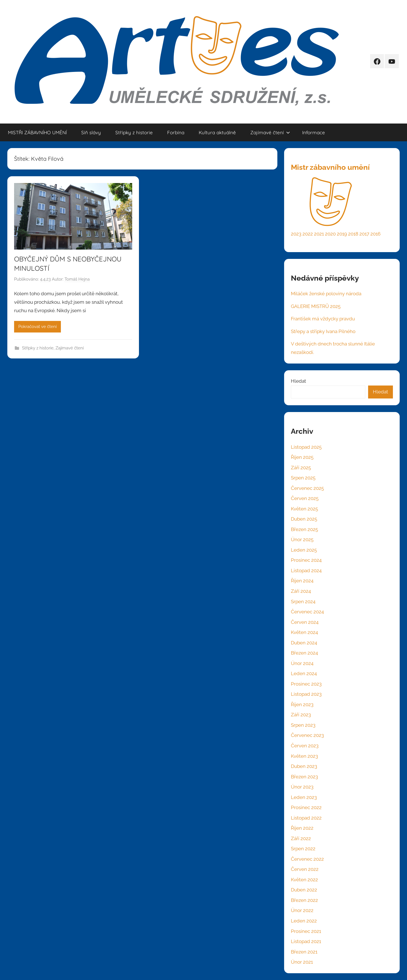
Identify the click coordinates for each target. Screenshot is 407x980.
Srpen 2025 (303, 478)
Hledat (298, 381)
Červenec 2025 (307, 488)
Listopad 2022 (306, 818)
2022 (308, 234)
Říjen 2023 (302, 704)
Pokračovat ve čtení (37, 327)
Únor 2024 (302, 663)
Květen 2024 (304, 632)
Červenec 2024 (307, 612)
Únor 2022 (302, 910)
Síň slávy (91, 132)
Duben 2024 (304, 643)
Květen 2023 (304, 756)
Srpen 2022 (303, 849)
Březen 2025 (304, 529)
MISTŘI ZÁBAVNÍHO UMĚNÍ (37, 132)
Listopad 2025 (306, 447)
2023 (296, 234)
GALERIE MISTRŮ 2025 (316, 306)
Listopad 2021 (306, 941)
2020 (330, 234)
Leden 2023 (304, 797)
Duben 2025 (304, 519)
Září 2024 (301, 591)
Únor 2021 (302, 962)
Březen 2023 (304, 777)
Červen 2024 (305, 622)
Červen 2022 (305, 869)
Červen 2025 (305, 498)
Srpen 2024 (303, 602)
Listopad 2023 (306, 694)
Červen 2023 (305, 746)
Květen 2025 (304, 509)
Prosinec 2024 (306, 560)
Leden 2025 (304, 550)
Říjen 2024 (302, 581)
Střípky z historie (134, 132)
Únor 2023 (302, 787)
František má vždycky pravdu (323, 319)
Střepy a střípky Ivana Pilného (323, 331)
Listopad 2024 (306, 571)
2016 (375, 234)
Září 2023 (301, 715)
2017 (364, 234)
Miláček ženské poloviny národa (326, 294)
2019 (342, 234)
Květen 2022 (304, 880)
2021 (319, 234)
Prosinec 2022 (306, 807)
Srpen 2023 (303, 725)
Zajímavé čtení (270, 132)
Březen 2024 (304, 653)
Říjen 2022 (302, 828)
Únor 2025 (302, 539)
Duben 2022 (304, 890)
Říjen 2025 (302, 457)
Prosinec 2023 (306, 684)
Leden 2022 (304, 921)
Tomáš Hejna (77, 279)
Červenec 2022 (307, 859)
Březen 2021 (304, 952)
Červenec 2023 (307, 735)
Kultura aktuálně (217, 132)
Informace (314, 132)
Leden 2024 (304, 673)
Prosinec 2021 (306, 931)
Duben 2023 (304, 766)
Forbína (176, 132)
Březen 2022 (304, 900)
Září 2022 (301, 838)
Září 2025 (301, 468)
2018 (353, 234)
